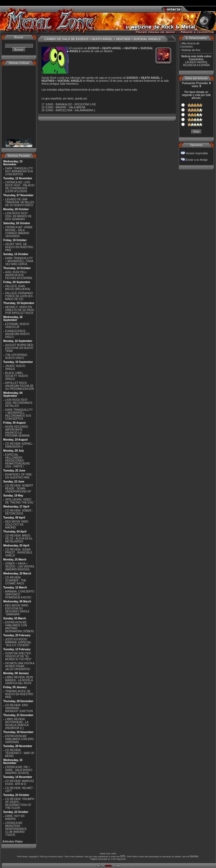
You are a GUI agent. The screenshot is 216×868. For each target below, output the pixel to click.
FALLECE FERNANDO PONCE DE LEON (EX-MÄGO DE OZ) (19, 296)
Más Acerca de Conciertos (190, 45)
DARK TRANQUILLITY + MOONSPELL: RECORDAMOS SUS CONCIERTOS (19, 414)
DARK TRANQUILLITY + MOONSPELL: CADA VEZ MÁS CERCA (19, 261)
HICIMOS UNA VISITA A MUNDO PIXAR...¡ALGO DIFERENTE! (20, 666)
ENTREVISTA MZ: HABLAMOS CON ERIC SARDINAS (20, 739)
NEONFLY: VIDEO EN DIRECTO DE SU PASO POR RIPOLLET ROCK (20, 310)
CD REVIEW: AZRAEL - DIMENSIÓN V (19, 445)
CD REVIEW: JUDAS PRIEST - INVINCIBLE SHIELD (19, 553)
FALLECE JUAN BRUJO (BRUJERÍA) (18, 288)
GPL (123, 856)
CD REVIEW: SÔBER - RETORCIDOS (19, 512)
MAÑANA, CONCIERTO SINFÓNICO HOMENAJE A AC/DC (20, 594)
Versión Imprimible (197, 153)
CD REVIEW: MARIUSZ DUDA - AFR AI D (20, 783)
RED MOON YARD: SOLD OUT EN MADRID (17, 525)
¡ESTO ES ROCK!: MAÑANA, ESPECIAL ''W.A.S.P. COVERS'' (18, 642)
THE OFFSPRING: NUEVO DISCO (16, 356)
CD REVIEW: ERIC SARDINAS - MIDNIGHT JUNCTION (19, 708)
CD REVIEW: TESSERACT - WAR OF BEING (20, 753)
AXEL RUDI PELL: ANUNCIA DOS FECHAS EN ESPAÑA (19, 275)
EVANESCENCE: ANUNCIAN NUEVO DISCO (17, 334)
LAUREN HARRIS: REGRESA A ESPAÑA (196, 64)
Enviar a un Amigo (197, 160)
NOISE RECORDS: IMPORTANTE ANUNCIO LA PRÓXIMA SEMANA (17, 431)
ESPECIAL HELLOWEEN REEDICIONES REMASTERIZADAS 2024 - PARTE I (18, 461)
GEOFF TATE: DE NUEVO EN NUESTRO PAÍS (19, 247)
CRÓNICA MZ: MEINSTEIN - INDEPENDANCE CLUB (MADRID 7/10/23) (16, 829)
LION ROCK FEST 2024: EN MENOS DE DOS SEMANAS (18, 216)
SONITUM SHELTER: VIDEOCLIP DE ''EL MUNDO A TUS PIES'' (18, 656)
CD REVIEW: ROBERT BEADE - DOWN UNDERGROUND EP (19, 489)
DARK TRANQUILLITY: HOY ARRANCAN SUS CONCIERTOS (19, 171)
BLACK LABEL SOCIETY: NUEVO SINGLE (16, 376)
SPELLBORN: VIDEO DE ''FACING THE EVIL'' (20, 501)
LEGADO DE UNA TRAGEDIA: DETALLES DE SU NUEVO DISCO (20, 202)
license (194, 856)
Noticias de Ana (191, 50)
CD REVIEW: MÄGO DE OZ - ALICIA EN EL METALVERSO (19, 539)
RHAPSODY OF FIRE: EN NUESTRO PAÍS (19, 476)
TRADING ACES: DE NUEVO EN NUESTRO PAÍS (19, 694)
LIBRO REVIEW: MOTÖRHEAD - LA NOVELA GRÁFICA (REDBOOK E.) (17, 724)
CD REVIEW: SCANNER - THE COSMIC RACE (16, 581)
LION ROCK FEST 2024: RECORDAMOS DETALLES (19, 403)
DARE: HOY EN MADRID (15, 817)
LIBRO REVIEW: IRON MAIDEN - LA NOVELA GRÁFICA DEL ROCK (19, 680)
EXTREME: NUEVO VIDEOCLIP (17, 326)
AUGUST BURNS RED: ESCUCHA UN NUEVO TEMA (19, 348)
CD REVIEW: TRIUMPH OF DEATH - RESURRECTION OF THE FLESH (20, 803)
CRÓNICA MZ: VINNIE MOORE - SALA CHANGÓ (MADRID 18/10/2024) (19, 232)
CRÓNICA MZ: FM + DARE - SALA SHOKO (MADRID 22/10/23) (19, 770)
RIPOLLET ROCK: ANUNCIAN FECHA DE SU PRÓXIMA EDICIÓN (20, 386)
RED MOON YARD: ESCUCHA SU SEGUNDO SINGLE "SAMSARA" (17, 610)
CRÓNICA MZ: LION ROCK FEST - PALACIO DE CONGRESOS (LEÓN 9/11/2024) (20, 187)
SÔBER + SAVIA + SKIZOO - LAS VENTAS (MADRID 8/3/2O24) (20, 567)
